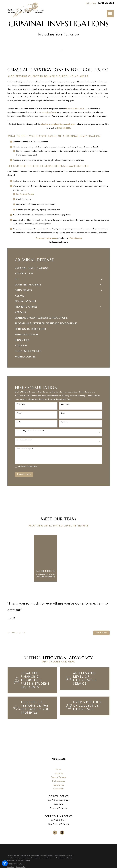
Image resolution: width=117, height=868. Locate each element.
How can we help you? (25, 449)
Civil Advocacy (59, 781)
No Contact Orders (25, 194)
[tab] (101, 279)
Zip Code (64, 422)
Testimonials (59, 785)
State (19, 422)
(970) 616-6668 (106, 3)
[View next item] (24, 633)
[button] (5, 863)
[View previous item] (9, 633)
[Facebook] (55, 833)
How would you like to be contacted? (30, 431)
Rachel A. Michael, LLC (77, 109)
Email (63, 413)
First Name (21, 404)
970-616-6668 (58, 759)
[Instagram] (62, 833)
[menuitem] (58, 268)
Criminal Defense (48, 113)
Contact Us (58, 789)
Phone (19, 413)
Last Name (65, 404)
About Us (59, 773)
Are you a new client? (24, 440)
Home (58, 770)
